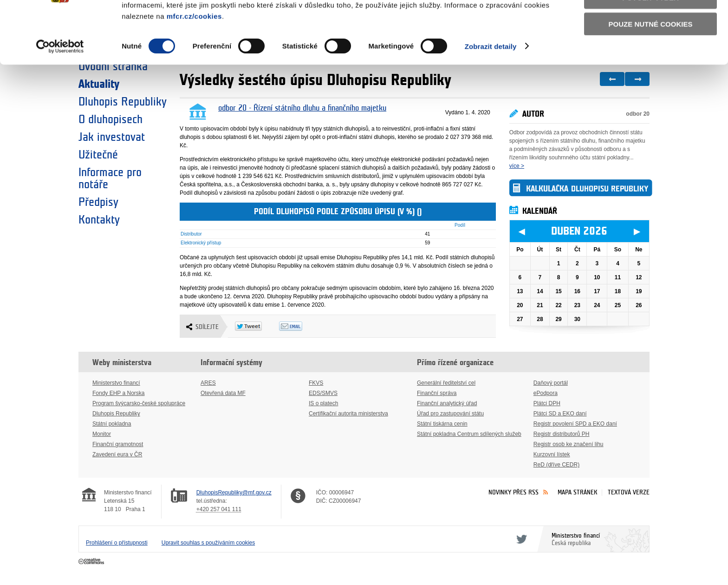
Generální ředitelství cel (446, 383)
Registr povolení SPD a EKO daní (575, 424)
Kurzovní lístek (552, 454)
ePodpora (546, 393)
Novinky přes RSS (513, 492)
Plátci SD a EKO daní (560, 414)
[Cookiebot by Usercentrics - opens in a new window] (60, 98)
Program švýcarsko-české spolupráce (139, 403)
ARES (208, 383)
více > (517, 166)
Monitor (102, 434)
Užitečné (98, 155)
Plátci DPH (547, 403)
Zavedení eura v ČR (117, 454)
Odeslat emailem (301, 326)
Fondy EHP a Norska (119, 393)
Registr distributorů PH (562, 434)
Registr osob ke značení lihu (569, 444)
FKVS (316, 383)
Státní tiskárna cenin (442, 424)
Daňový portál (551, 383)
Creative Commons (92, 562)
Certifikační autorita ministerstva (348, 414)
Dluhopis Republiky (116, 414)
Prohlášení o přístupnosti (117, 543)
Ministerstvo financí (116, 383)
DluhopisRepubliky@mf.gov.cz (234, 493)
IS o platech (323, 403)
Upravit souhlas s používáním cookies (208, 543)
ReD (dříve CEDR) (556, 465)
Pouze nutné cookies (651, 75)
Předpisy (98, 202)
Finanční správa (437, 393)
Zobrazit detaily (491, 97)
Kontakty (99, 220)
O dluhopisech (110, 119)
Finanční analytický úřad (447, 403)
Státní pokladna (112, 424)
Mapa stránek (578, 492)
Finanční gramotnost (118, 444)
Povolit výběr (650, 49)
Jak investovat (112, 137)
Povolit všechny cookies (650, 23)
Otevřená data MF (223, 393)
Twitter (520, 539)
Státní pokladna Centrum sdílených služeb (469, 434)
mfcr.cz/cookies (194, 67)
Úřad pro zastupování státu (450, 414)
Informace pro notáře (110, 178)
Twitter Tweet (257, 326)
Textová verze (629, 492)
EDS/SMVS (323, 393)
